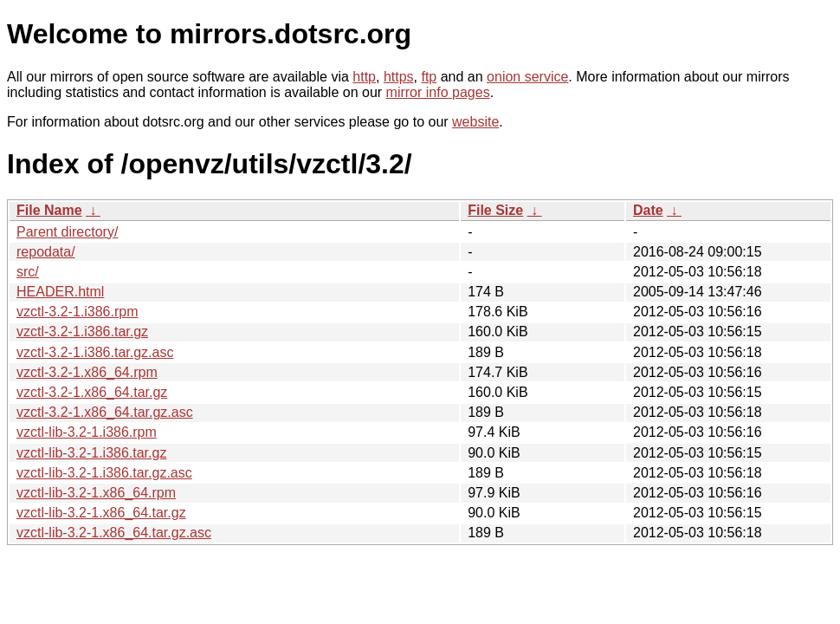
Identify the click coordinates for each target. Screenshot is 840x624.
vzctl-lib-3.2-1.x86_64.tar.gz (101, 513)
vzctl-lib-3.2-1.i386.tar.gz (91, 453)
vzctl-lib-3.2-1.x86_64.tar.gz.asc (114, 533)
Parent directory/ (67, 232)
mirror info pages (438, 92)
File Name (49, 210)
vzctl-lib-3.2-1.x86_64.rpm (96, 493)
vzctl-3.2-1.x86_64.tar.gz (92, 392)
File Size (495, 210)
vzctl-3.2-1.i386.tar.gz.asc (95, 352)
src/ (28, 272)
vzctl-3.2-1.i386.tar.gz (82, 331)
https (399, 77)
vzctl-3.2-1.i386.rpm (78, 312)
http (364, 77)
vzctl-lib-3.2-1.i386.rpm (87, 432)
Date (648, 210)
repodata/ (46, 252)
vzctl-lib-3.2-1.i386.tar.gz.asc (104, 473)
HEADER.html (60, 292)
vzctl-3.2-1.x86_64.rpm (87, 372)
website (475, 122)
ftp (429, 77)
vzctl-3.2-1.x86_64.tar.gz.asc (105, 412)
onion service (527, 77)
